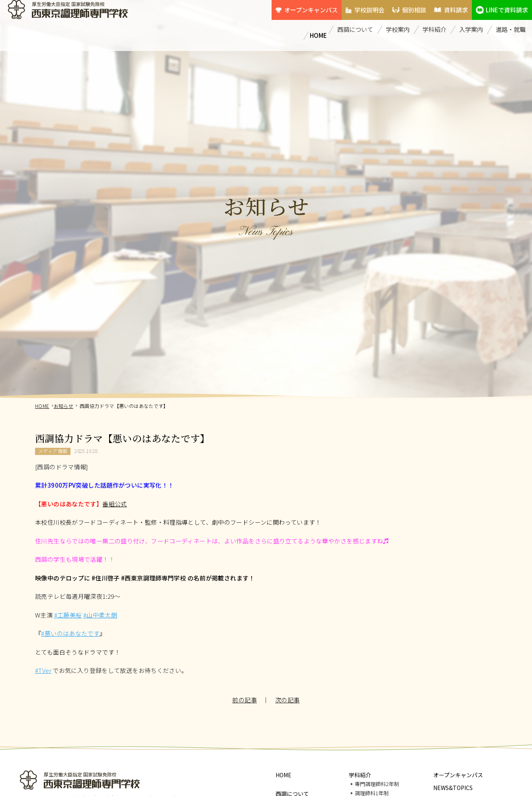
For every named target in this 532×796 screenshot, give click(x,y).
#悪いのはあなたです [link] (70, 633)
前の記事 (244, 700)
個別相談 (398, 6)
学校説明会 (346, 6)
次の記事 (288, 700)
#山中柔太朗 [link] (100, 615)
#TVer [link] (43, 670)
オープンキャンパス (283, 6)
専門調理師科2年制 (377, 784)
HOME (316, 22)
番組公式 (115, 504)
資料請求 (446, 6)
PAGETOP (521, 768)
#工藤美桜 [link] (68, 615)
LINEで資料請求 (504, 6)
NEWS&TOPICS (453, 788)
